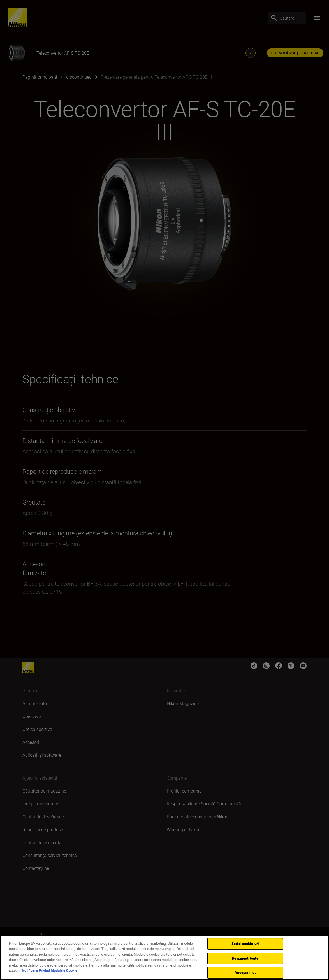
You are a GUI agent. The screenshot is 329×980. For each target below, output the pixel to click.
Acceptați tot (245, 972)
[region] (164, 958)
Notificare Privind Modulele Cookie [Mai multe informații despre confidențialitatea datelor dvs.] (50, 970)
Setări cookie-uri (245, 944)
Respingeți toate (245, 958)
